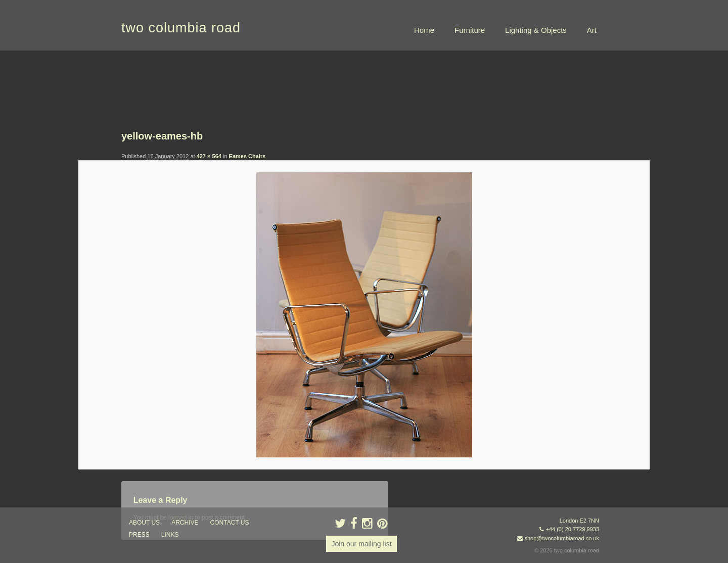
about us (144, 523)
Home (424, 30)
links (170, 535)
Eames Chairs (247, 156)
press (139, 535)
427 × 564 (209, 156)
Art (592, 30)
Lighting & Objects (536, 30)
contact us (230, 523)
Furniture (470, 30)
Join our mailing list (361, 544)
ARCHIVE (185, 523)
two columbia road (181, 28)
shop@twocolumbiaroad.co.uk (562, 538)
